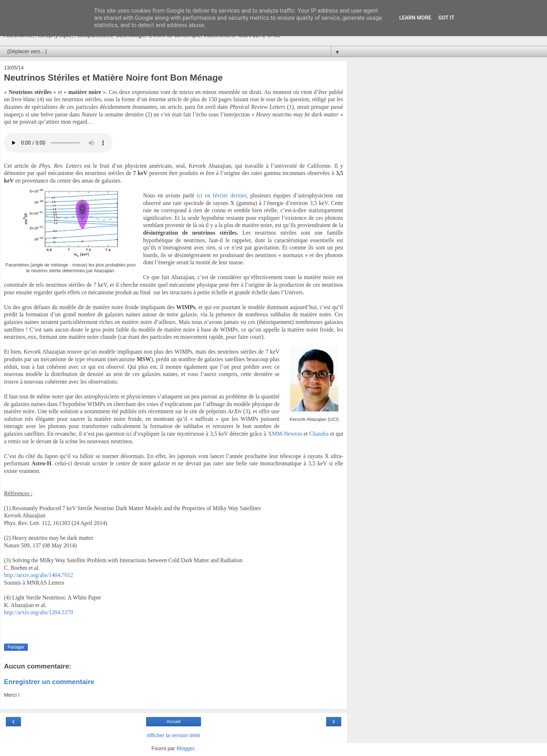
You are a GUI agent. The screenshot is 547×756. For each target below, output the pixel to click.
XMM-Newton (285, 434)
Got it (446, 18)
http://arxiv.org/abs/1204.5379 (39, 612)
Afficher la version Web (173, 735)
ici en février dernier (221, 195)
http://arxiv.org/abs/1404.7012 (39, 575)
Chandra (320, 434)
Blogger (185, 748)
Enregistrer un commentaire (49, 682)
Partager (16, 647)
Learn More (415, 18)
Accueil (174, 722)
